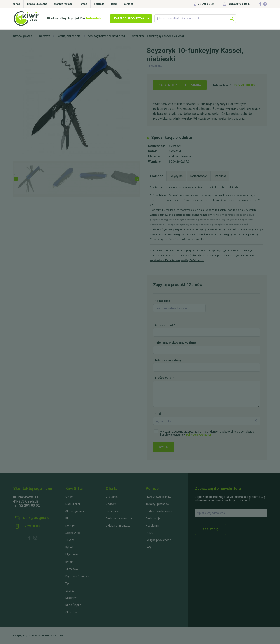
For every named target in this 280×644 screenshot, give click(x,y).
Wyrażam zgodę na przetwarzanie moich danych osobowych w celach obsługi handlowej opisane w (207, 433)
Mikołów (71, 598)
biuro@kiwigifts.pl (239, 4)
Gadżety (111, 504)
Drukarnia (112, 497)
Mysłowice (72, 554)
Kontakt (128, 4)
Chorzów (71, 612)
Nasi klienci (73, 504)
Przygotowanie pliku (158, 497)
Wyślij (164, 447)
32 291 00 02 (206, 4)
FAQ (148, 547)
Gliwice (70, 540)
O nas (17, 4)
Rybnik (70, 547)
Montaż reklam (63, 4)
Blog (114, 4)
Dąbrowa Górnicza (77, 576)
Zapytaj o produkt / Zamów (180, 85)
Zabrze (70, 591)
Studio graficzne (76, 511)
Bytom (69, 562)
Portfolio (99, 4)
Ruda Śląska (73, 605)
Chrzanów (72, 569)
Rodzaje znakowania (159, 511)
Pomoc (83, 4)
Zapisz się (210, 529)
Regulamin (152, 526)
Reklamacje (153, 518)
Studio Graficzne (37, 4)
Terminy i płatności (157, 504)
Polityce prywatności (199, 435)
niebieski (175, 151)
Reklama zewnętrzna (119, 518)
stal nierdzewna (180, 156)
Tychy (69, 583)
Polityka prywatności (159, 540)
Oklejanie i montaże (118, 526)
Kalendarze (113, 511)
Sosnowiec (73, 533)
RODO (150, 533)
